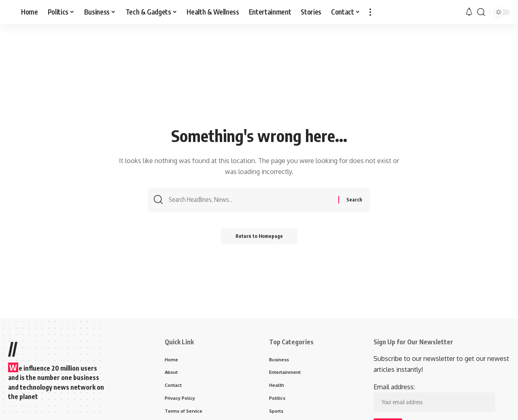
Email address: (434, 397)
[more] (370, 12)
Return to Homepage (259, 237)
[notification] (469, 12)
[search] (481, 12)
